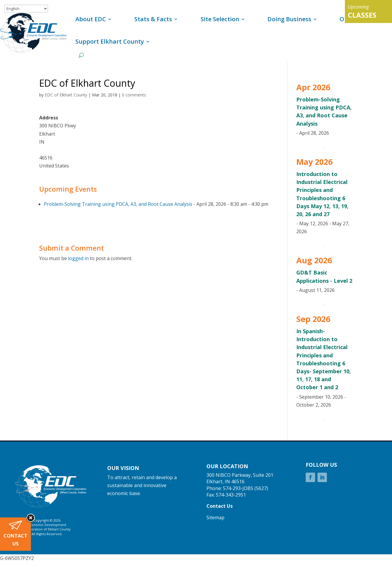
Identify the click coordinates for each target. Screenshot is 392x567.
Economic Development (47, 525)
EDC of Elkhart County (66, 95)
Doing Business (289, 19)
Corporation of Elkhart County (47, 529)
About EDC (91, 19)
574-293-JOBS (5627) (245, 488)
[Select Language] (26, 9)
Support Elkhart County (110, 41)
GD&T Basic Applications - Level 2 (324, 276)
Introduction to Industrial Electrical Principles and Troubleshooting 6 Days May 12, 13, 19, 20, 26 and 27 (322, 194)
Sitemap (215, 517)
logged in (78, 258)
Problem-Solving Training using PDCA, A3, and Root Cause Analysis (118, 204)
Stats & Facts (153, 19)
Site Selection (220, 19)
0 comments (134, 95)
